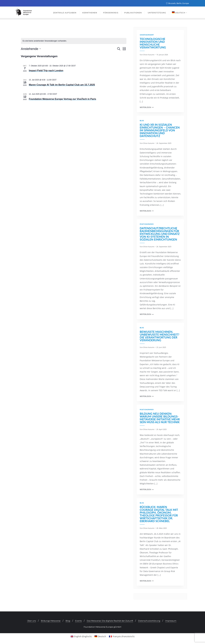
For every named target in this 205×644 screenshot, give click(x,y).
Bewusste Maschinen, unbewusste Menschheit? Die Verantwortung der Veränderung (160, 336)
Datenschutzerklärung (149, 621)
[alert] (74, 41)
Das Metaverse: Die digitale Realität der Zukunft (110, 621)
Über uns (32, 621)
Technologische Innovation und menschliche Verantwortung (153, 43)
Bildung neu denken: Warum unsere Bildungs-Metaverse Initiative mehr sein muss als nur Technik (160, 418)
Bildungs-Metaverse (51, 621)
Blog (142, 121)
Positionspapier (147, 224)
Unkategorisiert (147, 35)
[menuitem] (81, 636)
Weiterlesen (147, 107)
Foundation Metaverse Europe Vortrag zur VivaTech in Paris (63, 99)
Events (78, 621)
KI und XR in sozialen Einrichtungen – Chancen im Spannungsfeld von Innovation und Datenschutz (160, 130)
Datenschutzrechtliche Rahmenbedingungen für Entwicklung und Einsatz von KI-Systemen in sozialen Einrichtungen (160, 234)
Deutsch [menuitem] (102, 636)
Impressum (171, 621)
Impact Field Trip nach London (46, 71)
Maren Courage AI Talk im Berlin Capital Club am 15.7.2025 (62, 85)
